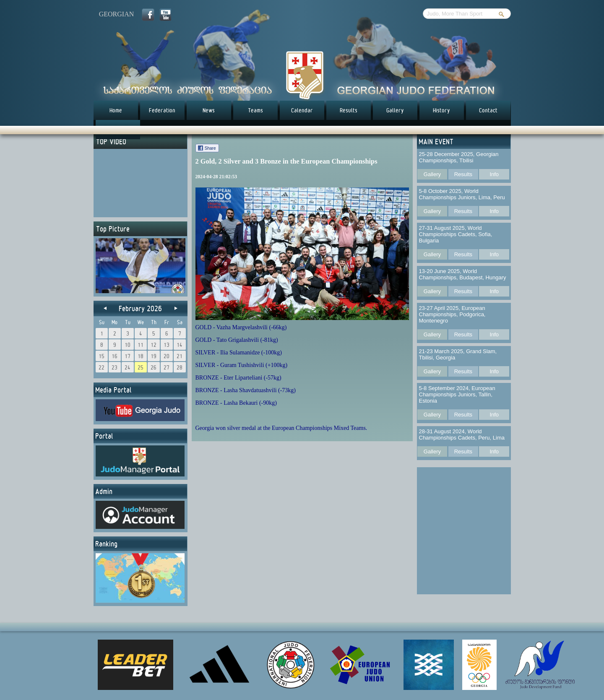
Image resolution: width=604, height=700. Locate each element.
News (209, 110)
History (441, 110)
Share (210, 148)
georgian (117, 14)
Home (116, 110)
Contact (488, 110)
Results (349, 110)
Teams (255, 110)
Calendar (302, 110)
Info (494, 174)
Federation (162, 110)
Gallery (395, 110)
